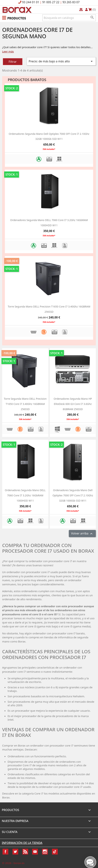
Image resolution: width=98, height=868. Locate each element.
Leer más (8, 51)
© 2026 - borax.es (13, 863)
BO (16, 10)
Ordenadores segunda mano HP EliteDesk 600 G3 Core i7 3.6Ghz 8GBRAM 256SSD (73, 404)
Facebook (5, 852)
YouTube (35, 852)
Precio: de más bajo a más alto (61, 61)
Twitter (15, 852)
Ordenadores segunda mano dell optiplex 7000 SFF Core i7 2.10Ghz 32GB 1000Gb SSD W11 (73, 495)
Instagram (45, 852)
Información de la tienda (22, 843)
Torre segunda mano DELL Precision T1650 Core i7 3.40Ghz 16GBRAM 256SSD (25, 404)
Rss (25, 852)
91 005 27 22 (51, 2)
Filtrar (13, 62)
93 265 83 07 (71, 2)
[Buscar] (69, 18)
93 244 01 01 (31, 2)
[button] (14, 18)
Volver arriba (82, 534)
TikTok (55, 852)
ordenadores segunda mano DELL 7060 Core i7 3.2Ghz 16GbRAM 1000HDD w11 (25, 495)
